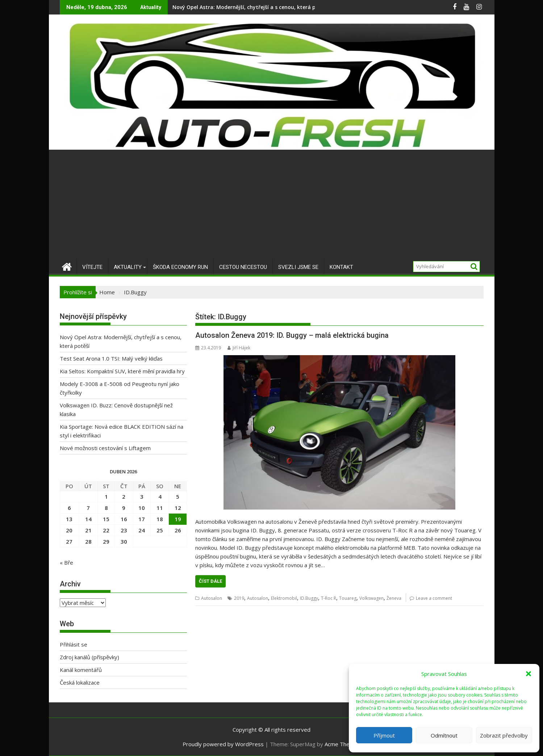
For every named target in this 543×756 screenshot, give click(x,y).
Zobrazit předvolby (504, 735)
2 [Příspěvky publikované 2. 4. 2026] (124, 497)
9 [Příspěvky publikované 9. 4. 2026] (124, 508)
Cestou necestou (243, 267)
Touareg (348, 598)
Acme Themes (342, 744)
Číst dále (210, 581)
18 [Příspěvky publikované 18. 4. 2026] (160, 519)
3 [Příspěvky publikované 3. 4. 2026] (142, 497)
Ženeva (394, 598)
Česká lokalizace (80, 682)
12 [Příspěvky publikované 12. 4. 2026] (178, 508)
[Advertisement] (272, 204)
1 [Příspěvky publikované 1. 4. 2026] (106, 497)
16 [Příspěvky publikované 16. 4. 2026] (124, 519)
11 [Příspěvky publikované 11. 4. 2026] (160, 508)
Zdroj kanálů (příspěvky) (89, 657)
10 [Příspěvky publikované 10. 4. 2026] (142, 508)
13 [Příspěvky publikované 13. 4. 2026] (69, 519)
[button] (529, 674)
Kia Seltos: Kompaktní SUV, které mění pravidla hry (122, 371)
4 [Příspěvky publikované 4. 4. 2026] (160, 497)
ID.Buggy (309, 598)
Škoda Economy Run (180, 267)
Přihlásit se (74, 644)
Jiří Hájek (239, 348)
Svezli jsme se (298, 267)
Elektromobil (284, 598)
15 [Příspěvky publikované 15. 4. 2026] (106, 519)
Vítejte (92, 267)
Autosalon (212, 598)
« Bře (66, 562)
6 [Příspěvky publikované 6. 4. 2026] (69, 508)
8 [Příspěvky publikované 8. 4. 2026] (106, 508)
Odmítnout (444, 735)
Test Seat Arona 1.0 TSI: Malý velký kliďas (111, 358)
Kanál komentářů (81, 670)
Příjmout (384, 735)
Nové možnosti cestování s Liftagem (105, 448)
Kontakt (341, 267)
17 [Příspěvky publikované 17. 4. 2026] (142, 519)
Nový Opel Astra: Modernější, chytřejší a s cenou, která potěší (250, 7)
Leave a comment (434, 598)
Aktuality (128, 267)
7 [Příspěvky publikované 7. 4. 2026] (88, 508)
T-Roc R (329, 598)
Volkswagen (371, 598)
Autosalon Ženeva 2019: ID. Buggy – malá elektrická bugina (292, 335)
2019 (239, 598)
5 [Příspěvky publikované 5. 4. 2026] (178, 497)
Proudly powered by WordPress (223, 744)
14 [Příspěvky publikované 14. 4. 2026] (88, 519)
